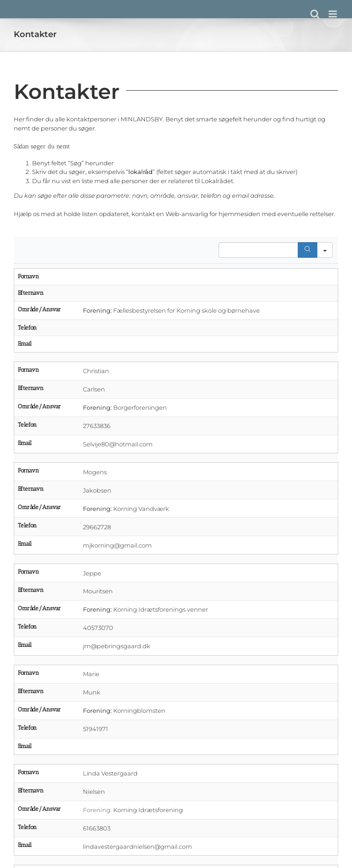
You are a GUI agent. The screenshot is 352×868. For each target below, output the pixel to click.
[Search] (308, 250)
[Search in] (325, 250)
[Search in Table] (258, 250)
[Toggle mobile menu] (333, 14)
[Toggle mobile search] (315, 14)
